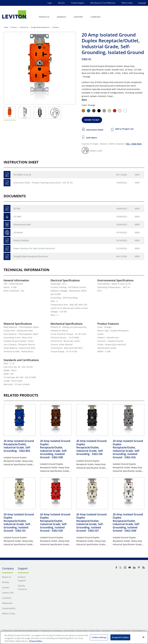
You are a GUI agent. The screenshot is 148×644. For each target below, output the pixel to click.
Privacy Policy (95, 630)
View (137, 175)
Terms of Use (69, 630)
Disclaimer (107, 630)
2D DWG (17, 217)
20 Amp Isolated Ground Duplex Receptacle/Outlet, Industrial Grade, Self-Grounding (91, 447)
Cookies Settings (99, 637)
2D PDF (17, 209)
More (84, 100)
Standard (56, 27)
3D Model (18, 232)
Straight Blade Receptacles (40, 27)
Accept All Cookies (120, 637)
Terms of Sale (82, 630)
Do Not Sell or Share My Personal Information (20, 630)
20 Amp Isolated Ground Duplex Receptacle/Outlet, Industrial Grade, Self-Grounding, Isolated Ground (55, 449)
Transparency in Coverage (51, 630)
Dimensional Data (22, 224)
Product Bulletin (21, 240)
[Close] (143, 637)
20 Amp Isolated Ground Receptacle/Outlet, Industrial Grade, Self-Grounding (19, 446)
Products (14, 27)
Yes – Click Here (134, 144)
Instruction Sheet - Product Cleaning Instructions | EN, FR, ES (43, 183)
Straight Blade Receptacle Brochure (31, 256)
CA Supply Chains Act (121, 630)
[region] (74, 638)
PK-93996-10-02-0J (22, 175)
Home (6, 27)
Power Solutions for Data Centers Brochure (34, 248)
